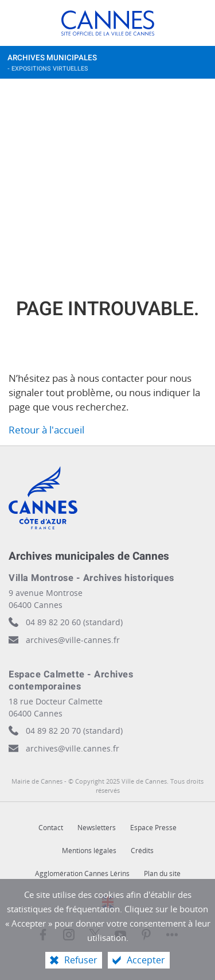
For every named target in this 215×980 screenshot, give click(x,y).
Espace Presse (153, 828)
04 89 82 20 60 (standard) (74, 622)
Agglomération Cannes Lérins (82, 874)
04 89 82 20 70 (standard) (74, 731)
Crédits (142, 851)
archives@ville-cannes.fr (73, 640)
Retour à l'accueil (46, 430)
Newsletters (97, 828)
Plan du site (162, 874)
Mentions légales (89, 851)
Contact (51, 828)
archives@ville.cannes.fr (73, 748)
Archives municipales (96, 65)
